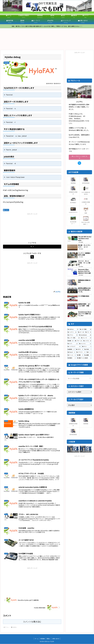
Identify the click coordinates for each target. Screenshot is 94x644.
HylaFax (6, 210)
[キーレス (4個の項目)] (72, 355)
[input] (79, 379)
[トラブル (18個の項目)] (87, 341)
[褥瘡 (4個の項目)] (80, 355)
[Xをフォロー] (32, 257)
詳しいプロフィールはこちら (79, 157)
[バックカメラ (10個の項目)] (74, 346)
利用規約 (43, 639)
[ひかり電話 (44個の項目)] (86, 329)
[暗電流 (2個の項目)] (72, 358)
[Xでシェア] (32, 247)
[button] (90, 378)
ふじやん (79, 102)
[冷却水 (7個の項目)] (88, 349)
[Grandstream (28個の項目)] (85, 335)
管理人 (49, 639)
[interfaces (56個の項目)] (73, 329)
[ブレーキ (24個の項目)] (86, 338)
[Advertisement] (32, 227)
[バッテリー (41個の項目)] (72, 332)
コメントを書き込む (32, 622)
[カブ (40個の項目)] (81, 332)
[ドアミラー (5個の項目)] (81, 352)
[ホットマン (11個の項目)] (85, 344)
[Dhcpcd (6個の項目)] (71, 352)
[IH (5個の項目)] (89, 352)
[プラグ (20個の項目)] (78, 341)
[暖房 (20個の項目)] (70, 341)
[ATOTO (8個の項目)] (79, 349)
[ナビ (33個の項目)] (88, 332)
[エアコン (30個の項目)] (73, 335)
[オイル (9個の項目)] (87, 346)
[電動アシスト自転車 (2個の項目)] (84, 358)
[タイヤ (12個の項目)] (73, 344)
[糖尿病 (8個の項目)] (71, 349)
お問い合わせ (56, 639)
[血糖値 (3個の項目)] (88, 355)
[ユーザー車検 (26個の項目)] (74, 338)
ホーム (37, 639)
